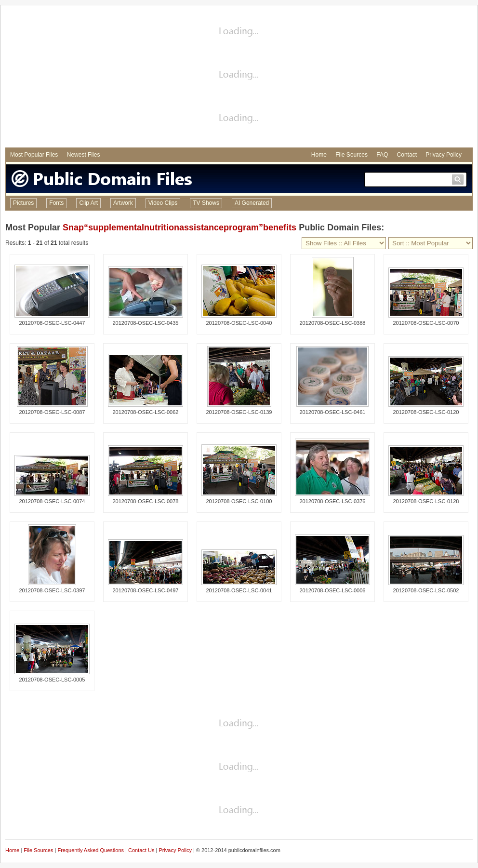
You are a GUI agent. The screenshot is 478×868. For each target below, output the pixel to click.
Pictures (23, 203)
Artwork (123, 203)
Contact (407, 155)
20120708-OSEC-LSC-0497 (146, 590)
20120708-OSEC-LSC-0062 (146, 412)
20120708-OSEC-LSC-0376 (333, 501)
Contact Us (141, 850)
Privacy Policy (444, 155)
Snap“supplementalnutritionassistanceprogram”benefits (179, 227)
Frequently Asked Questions (91, 850)
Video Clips (163, 203)
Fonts (56, 203)
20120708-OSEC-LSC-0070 (426, 323)
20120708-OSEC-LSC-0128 (426, 501)
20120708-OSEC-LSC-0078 (146, 501)
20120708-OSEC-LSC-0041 (239, 590)
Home (319, 155)
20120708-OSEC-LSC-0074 (52, 501)
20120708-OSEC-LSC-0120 (426, 412)
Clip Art (88, 203)
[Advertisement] (239, 78)
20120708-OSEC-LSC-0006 (333, 590)
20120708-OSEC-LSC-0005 (52, 680)
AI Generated (252, 203)
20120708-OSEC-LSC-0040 (239, 323)
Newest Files (84, 155)
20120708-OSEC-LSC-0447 (52, 323)
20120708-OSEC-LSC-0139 (239, 412)
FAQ (382, 155)
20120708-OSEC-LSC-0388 (333, 323)
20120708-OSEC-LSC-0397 (52, 590)
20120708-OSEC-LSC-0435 (146, 323)
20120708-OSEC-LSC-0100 (239, 501)
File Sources (352, 155)
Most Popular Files (34, 155)
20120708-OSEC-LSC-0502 (426, 590)
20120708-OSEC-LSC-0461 (333, 412)
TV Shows (206, 203)
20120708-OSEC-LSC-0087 (52, 412)
